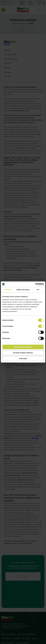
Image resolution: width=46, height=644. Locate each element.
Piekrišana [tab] (8, 290)
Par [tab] (38, 290)
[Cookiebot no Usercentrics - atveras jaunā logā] (35, 284)
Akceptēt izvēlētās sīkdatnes (23, 353)
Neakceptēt (23, 358)
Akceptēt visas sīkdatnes (23, 347)
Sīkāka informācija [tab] (23, 290)
